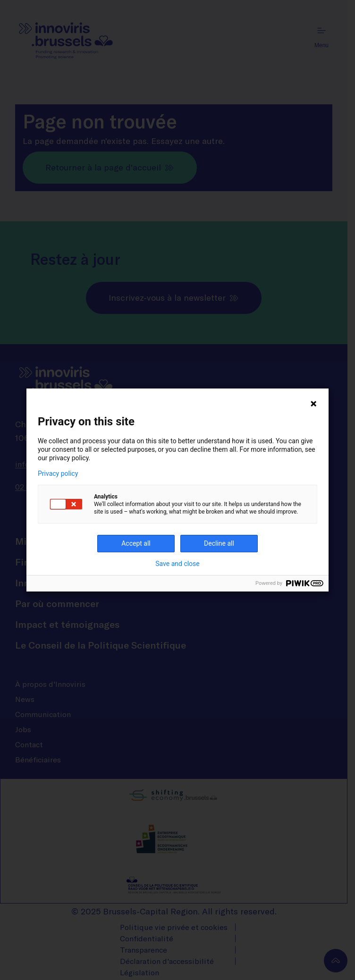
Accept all (136, 543)
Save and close (177, 564)
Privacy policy (58, 473)
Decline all (219, 543)
